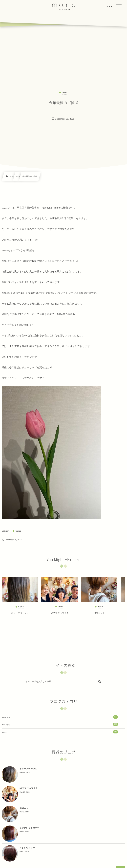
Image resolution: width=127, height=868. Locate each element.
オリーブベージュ (20, 615)
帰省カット (99, 615)
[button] (118, 4)
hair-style (60, 724)
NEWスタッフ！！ (60, 615)
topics (60, 732)
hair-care (60, 717)
